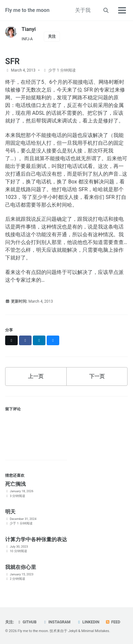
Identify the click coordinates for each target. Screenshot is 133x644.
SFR (12, 61)
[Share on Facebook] (25, 340)
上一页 (36, 376)
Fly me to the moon (27, 10)
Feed (113, 622)
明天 (10, 512)
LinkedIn (88, 622)
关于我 (83, 10)
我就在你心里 (21, 567)
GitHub (27, 622)
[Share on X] (11, 340)
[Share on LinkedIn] (39, 340)
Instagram (57, 622)
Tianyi (29, 29)
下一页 (97, 376)
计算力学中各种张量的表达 (36, 539)
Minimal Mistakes (95, 631)
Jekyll (73, 631)
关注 (52, 36)
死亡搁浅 (15, 484)
